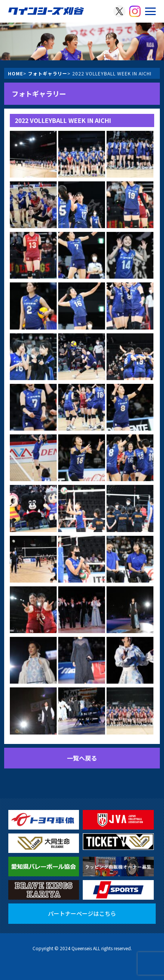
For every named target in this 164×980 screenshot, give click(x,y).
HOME (15, 73)
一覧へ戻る (82, 758)
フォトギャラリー (48, 73)
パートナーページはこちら (82, 913)
